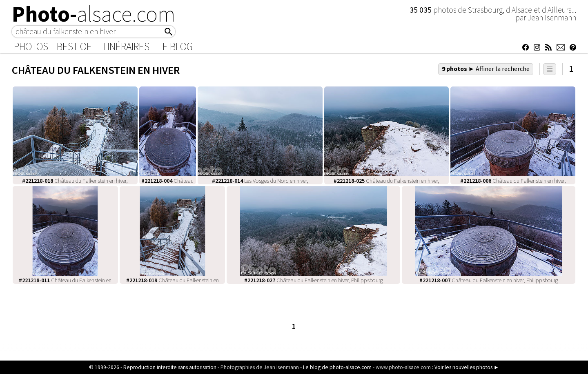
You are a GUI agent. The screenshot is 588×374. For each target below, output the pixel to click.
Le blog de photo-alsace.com (337, 367)
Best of (74, 46)
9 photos (486, 69)
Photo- (94, 14)
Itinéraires (125, 46)
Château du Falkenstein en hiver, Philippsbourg (314, 280)
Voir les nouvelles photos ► (467, 367)
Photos (31, 46)
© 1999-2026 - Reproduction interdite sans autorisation (153, 367)
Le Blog (175, 46)
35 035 (421, 10)
